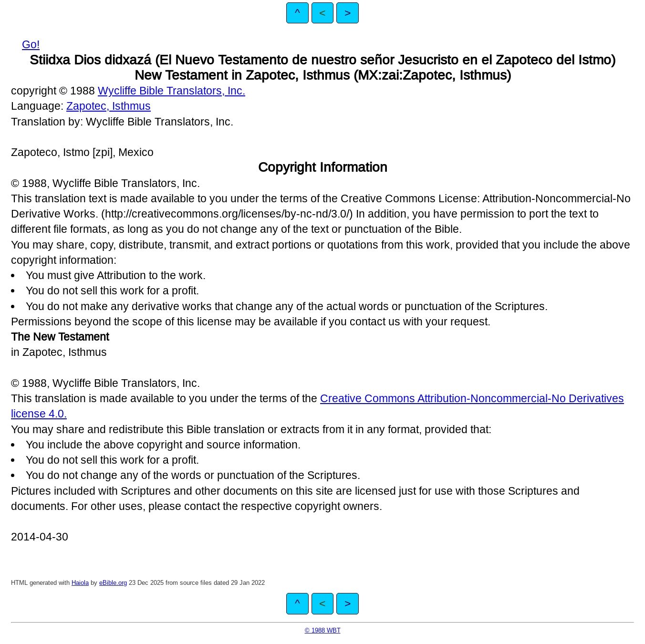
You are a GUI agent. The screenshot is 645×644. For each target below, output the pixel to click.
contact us (375, 322)
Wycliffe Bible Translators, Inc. (172, 91)
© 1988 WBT (323, 630)
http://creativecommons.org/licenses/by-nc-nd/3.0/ (227, 214)
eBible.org (113, 583)
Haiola (80, 583)
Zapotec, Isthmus (109, 106)
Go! (31, 44)
